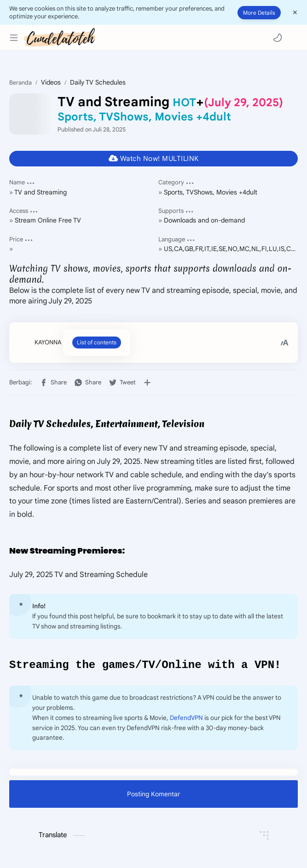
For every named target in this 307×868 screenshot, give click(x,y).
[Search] (293, 38)
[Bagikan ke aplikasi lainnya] (147, 383)
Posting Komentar (153, 795)
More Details (259, 13)
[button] (278, 38)
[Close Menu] (295, 12)
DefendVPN (186, 719)
